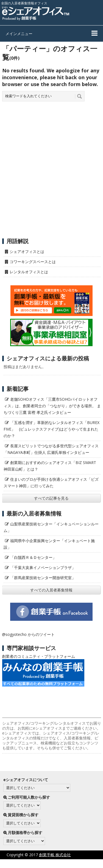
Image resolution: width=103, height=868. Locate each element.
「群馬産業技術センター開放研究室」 (43, 578)
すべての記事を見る (51, 498)
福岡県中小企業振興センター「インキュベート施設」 (49, 544)
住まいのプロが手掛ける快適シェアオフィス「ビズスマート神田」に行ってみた (51, 483)
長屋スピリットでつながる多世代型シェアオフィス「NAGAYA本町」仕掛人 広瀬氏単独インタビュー (51, 449)
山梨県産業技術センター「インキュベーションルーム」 (51, 527)
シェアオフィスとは (27, 251)
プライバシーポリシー (38, 863)
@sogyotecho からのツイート (28, 634)
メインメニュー (19, 34)
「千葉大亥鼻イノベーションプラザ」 (43, 567)
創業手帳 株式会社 (55, 855)
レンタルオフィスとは (29, 272)
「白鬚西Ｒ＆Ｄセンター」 (33, 557)
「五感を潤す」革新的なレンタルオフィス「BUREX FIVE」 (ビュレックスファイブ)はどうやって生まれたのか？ (51, 429)
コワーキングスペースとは (33, 262)
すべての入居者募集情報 (51, 590)
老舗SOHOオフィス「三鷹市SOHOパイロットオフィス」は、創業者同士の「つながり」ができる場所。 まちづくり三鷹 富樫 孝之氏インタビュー (52, 406)
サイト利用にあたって (84, 863)
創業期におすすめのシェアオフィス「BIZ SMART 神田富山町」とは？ (50, 466)
